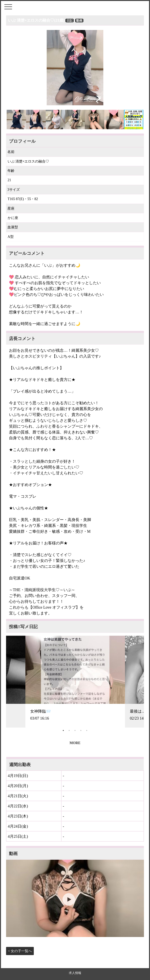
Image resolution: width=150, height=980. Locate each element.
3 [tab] (75, 730)
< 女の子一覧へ (20, 951)
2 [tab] (69, 730)
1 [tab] (63, 730)
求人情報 (75, 973)
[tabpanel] (75, 682)
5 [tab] (87, 730)
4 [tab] (81, 730)
